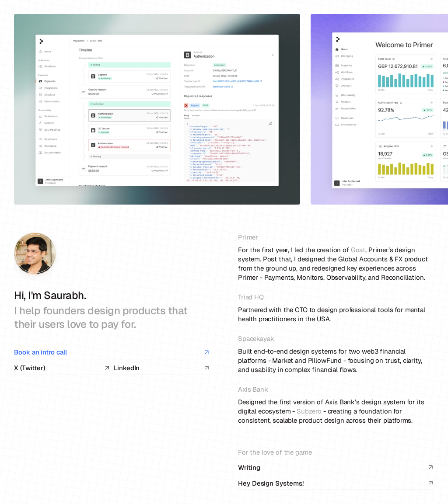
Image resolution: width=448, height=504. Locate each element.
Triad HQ (251, 297)
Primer (248, 237)
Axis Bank (253, 389)
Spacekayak (256, 339)
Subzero (309, 411)
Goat (358, 250)
